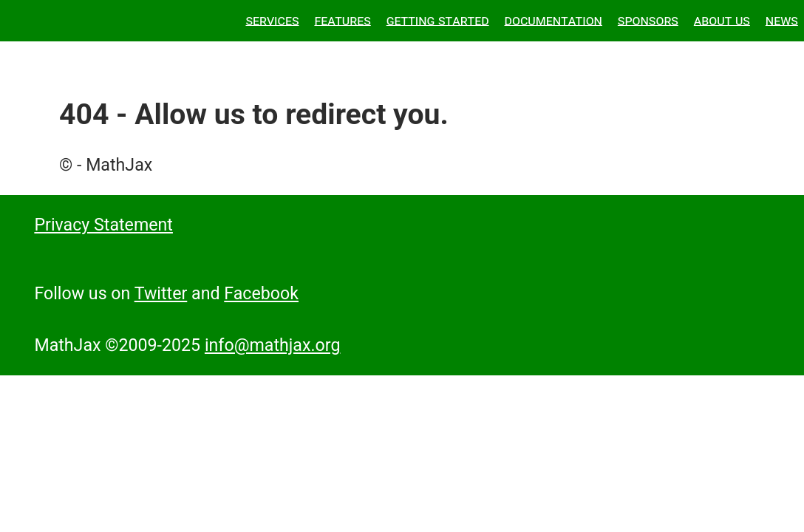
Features (342, 20)
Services (272, 20)
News (782, 20)
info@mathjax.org (273, 345)
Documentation (553, 20)
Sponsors (648, 20)
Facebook (261, 293)
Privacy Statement (103, 225)
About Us (722, 20)
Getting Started (438, 20)
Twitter (161, 293)
